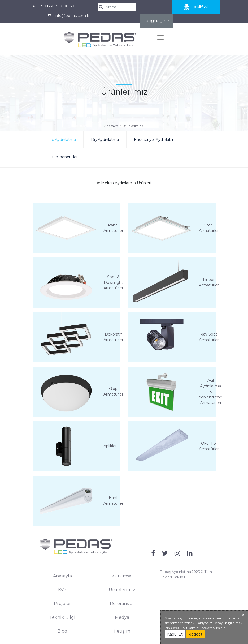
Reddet (195, 634)
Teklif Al (196, 7)
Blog (62, 631)
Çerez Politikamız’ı (185, 628)
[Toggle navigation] (160, 37)
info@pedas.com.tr (72, 16)
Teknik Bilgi (62, 617)
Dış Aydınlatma (105, 140)
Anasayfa (111, 126)
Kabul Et (175, 634)
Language (155, 21)
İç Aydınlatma (63, 140)
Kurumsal (122, 576)
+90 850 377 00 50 (56, 6)
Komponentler (64, 157)
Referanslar (122, 604)
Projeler (62, 604)
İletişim (122, 631)
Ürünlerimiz (132, 126)
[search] (119, 7)
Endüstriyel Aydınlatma (155, 140)
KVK (62, 590)
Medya (122, 617)
